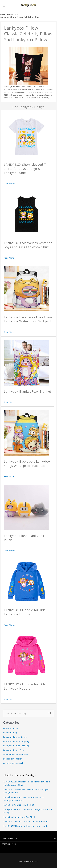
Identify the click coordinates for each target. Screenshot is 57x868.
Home (2, 14)
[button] (4, 5)
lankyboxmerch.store (31, 861)
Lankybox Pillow (12, 14)
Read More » (10, 184)
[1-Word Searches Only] (25, 713)
